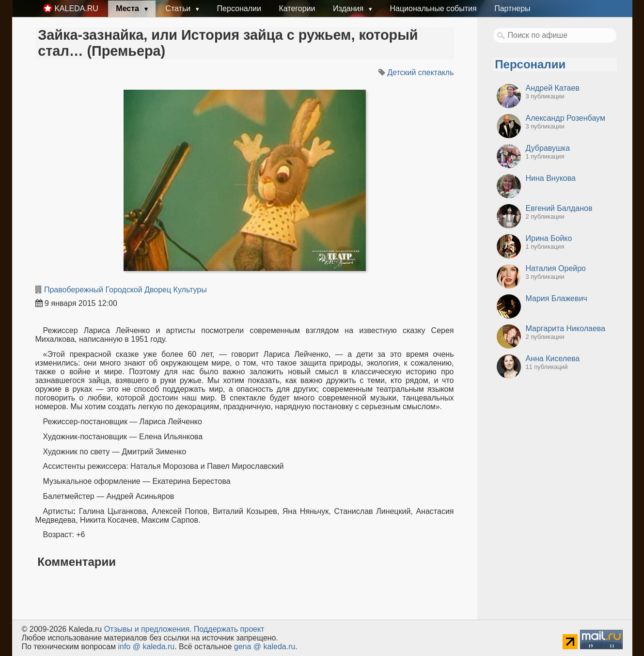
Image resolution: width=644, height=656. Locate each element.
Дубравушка (548, 148)
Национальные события (433, 8)
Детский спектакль (420, 72)
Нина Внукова (551, 178)
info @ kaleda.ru (146, 647)
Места (128, 8)
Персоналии (239, 8)
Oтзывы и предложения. (148, 629)
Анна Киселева (553, 359)
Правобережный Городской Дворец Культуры (126, 290)
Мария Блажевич (557, 298)
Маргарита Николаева (566, 328)
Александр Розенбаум (565, 118)
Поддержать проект (229, 629)
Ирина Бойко (549, 238)
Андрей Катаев (553, 88)
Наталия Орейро (556, 268)
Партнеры (512, 8)
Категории (297, 8)
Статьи (179, 8)
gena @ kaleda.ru (265, 647)
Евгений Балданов (559, 208)
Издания (349, 8)
